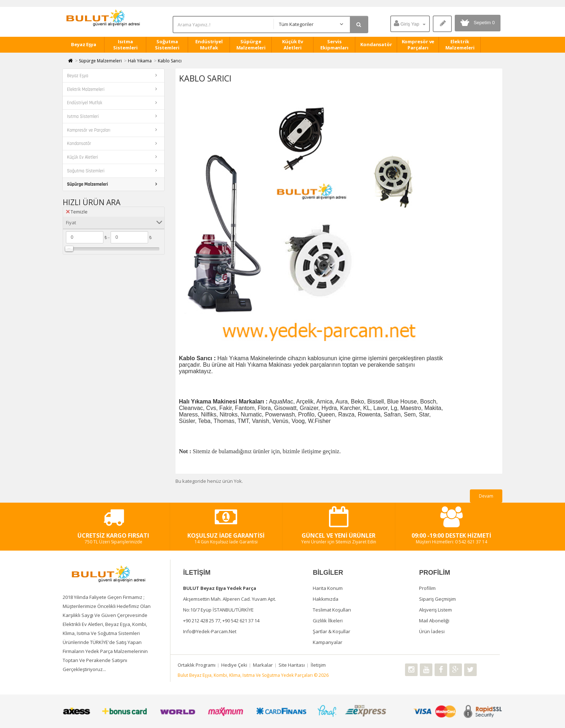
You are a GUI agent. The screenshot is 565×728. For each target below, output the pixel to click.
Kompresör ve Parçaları (418, 45)
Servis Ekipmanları (334, 45)
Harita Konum (328, 588)
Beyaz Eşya (84, 44)
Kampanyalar (328, 642)
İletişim (318, 665)
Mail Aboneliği (434, 621)
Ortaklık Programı (197, 665)
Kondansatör (376, 44)
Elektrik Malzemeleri (460, 45)
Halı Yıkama (140, 61)
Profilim (427, 588)
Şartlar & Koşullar (332, 631)
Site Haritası (292, 665)
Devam (486, 496)
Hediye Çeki (234, 665)
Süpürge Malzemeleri (251, 45)
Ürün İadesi (432, 631)
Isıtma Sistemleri (125, 45)
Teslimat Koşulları (332, 610)
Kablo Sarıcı (170, 61)
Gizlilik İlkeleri (328, 621)
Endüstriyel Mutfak (209, 45)
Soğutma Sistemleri (167, 45)
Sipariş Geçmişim (437, 599)
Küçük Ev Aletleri (292, 45)
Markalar (263, 665)
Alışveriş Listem (435, 610)
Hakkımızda (326, 599)
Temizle (77, 212)
